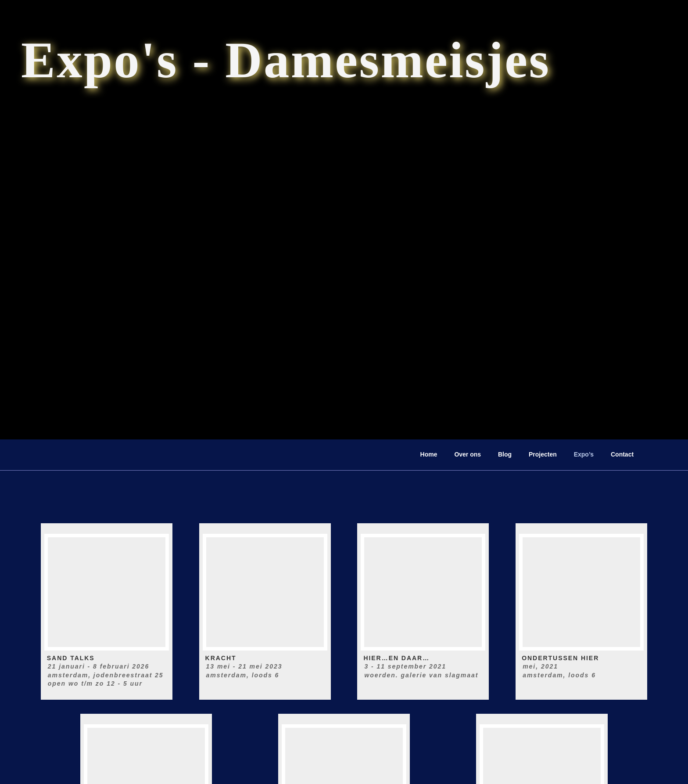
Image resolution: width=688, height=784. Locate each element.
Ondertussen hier (560, 658)
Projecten (543, 454)
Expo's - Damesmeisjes (286, 60)
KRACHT (221, 658)
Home (429, 454)
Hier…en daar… (396, 658)
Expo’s (584, 454)
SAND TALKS (71, 658)
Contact (622, 454)
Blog (505, 454)
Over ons (468, 454)
